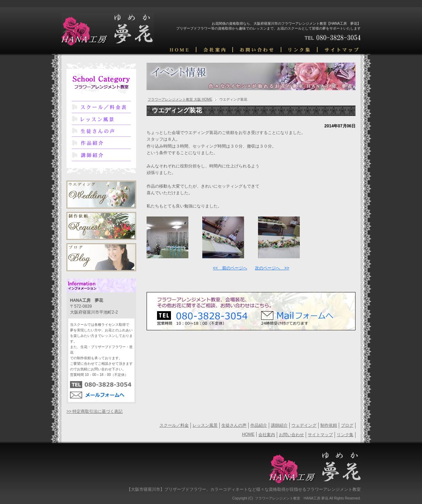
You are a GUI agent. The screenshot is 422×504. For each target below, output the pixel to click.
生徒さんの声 (234, 425)
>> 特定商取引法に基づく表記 (95, 411)
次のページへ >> (272, 268)
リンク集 (345, 435)
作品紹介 (259, 425)
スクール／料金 (174, 425)
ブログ (347, 425)
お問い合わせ (291, 435)
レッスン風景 (205, 425)
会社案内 (267, 435)
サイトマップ (320, 435)
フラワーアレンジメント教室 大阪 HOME (180, 99)
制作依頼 (329, 425)
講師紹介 (279, 425)
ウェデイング (304, 425)
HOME (248, 434)
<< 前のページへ (230, 268)
